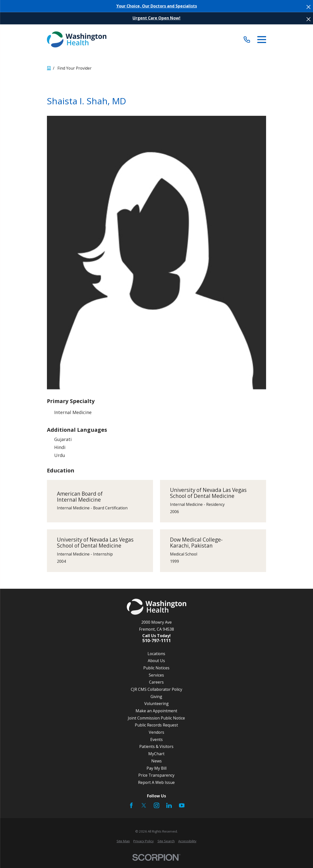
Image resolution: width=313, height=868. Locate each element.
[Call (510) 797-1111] (247, 40)
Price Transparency (156, 775)
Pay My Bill (156, 768)
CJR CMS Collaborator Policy (156, 689)
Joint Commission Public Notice (156, 718)
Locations (156, 654)
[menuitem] (123, 841)
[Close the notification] (309, 7)
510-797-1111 (156, 641)
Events (156, 739)
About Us (156, 661)
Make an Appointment (156, 711)
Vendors (156, 732)
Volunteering (156, 704)
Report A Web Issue (156, 782)
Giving (156, 697)
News (156, 761)
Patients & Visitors (156, 746)
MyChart (156, 754)
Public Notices (156, 668)
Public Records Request (156, 725)
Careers (156, 682)
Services (156, 675)
